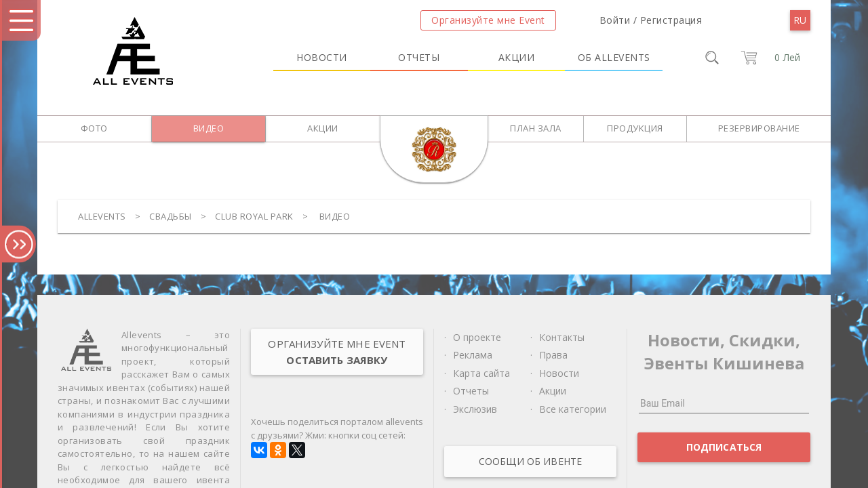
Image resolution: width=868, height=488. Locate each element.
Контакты (562, 337)
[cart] (768, 58)
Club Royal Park (254, 216)
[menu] (800, 20)
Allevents (102, 216)
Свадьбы (171, 216)
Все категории (573, 409)
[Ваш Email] (724, 403)
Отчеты (419, 57)
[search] (712, 58)
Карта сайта (481, 373)
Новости (322, 57)
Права (553, 355)
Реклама (473, 355)
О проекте (477, 337)
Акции (517, 57)
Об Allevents (614, 57)
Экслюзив (475, 409)
